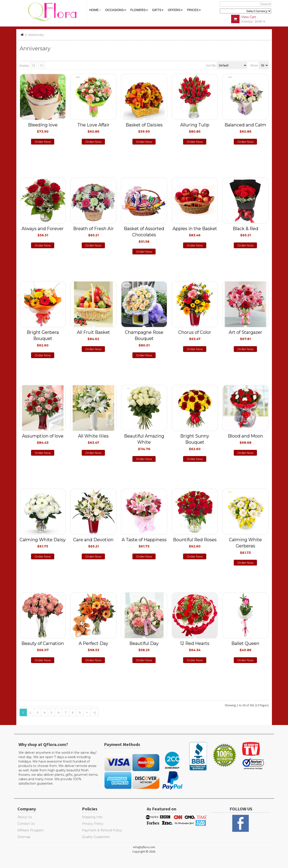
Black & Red (245, 231)
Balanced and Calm (245, 128)
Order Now (43, 142)
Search (266, 4)
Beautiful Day (144, 646)
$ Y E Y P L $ (246, 11)
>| (94, 712)
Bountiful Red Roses (195, 543)
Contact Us (26, 824)
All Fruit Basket (93, 335)
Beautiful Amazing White (144, 442)
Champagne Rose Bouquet (144, 338)
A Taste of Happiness (144, 543)
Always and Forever (43, 231)
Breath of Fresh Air (93, 231)
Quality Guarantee (96, 837)
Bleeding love (43, 128)
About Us (25, 817)
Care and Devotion (93, 543)
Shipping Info (92, 817)
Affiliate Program (31, 830)
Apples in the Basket (195, 231)
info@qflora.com (144, 847)
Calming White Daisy (43, 543)
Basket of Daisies (144, 128)
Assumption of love (43, 439)
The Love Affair (93, 128)
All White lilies (93, 439)
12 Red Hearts (195, 646)
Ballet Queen (245, 646)
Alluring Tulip (195, 128)
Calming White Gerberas (245, 546)
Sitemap (24, 837)
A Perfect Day (93, 646)
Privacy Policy (93, 824)
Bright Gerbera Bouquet (43, 338)
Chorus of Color (195, 335)
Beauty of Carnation (43, 646)
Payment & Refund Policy (102, 830)
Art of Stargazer (245, 335)
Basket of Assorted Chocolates (144, 235)
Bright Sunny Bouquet (195, 442)
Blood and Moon (245, 439)
